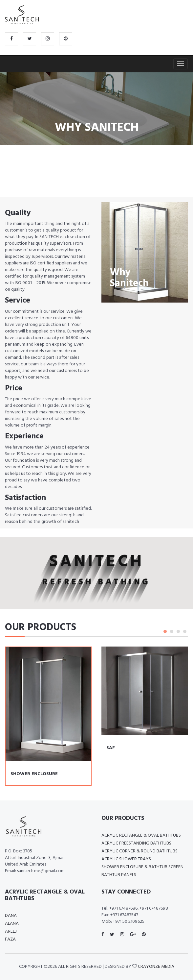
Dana (11, 916)
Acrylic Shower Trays (126, 859)
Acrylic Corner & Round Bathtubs (139, 851)
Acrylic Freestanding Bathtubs (136, 843)
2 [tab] (172, 631)
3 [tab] (178, 631)
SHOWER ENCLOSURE (34, 774)
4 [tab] (185, 631)
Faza (10, 939)
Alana (12, 924)
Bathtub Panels (119, 875)
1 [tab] (165, 631)
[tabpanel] (145, 703)
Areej (11, 931)
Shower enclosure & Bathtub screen (142, 867)
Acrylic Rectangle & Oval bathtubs (141, 835)
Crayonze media (156, 967)
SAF (111, 748)
